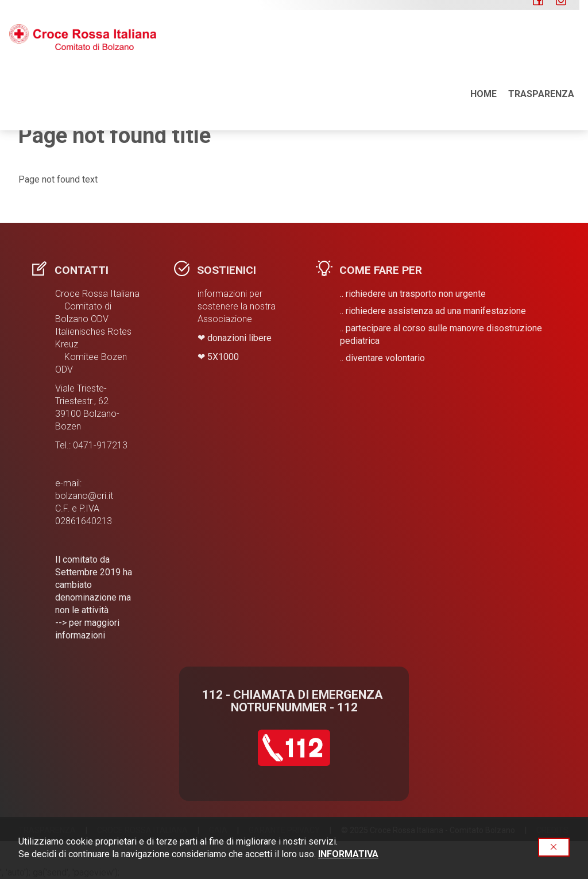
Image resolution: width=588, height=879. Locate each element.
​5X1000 (223, 357)
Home (483, 46)
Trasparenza (541, 46)
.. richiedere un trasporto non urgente (413, 294)
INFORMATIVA (348, 854)
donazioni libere (239, 338)
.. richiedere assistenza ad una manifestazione (433, 311)
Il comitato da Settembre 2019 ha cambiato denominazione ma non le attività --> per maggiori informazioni (94, 597)
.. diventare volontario (382, 358)
